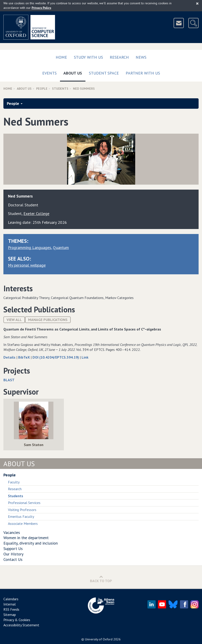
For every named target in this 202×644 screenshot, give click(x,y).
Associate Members (23, 523)
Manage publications (48, 320)
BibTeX (24, 357)
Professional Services (24, 503)
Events (49, 73)
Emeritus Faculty (21, 516)
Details (10, 357)
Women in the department (26, 538)
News (141, 57)
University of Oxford (99, 639)
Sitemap (10, 615)
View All (14, 320)
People (42, 89)
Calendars (11, 599)
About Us (74, 72)
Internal (10, 604)
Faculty (14, 482)
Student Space (104, 73)
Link (85, 357)
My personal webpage (27, 265)
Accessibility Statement (21, 625)
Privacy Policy (41, 8)
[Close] (197, 3)
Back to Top (101, 579)
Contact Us (13, 559)
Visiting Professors (22, 510)
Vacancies (12, 532)
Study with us (88, 57)
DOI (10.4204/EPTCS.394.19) (56, 357)
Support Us (13, 549)
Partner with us (143, 73)
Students (60, 89)
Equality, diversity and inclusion (31, 543)
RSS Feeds (11, 609)
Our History (13, 554)
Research (119, 57)
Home (61, 57)
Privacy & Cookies (17, 620)
